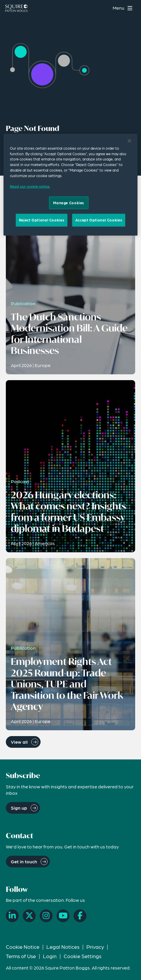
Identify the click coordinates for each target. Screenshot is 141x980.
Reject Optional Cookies (42, 220)
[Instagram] (46, 916)
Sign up (19, 808)
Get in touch (24, 861)
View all (19, 742)
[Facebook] (80, 916)
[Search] (104, 8)
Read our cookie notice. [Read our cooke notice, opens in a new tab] (30, 186)
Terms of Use (21, 956)
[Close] (129, 141)
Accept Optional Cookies (99, 220)
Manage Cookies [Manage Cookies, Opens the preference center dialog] (69, 203)
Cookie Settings (82, 956)
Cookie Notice (23, 947)
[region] (70, 185)
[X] (29, 916)
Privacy (95, 947)
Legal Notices (63, 947)
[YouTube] (63, 916)
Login (50, 956)
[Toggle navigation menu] (123, 8)
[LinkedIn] (12, 916)
